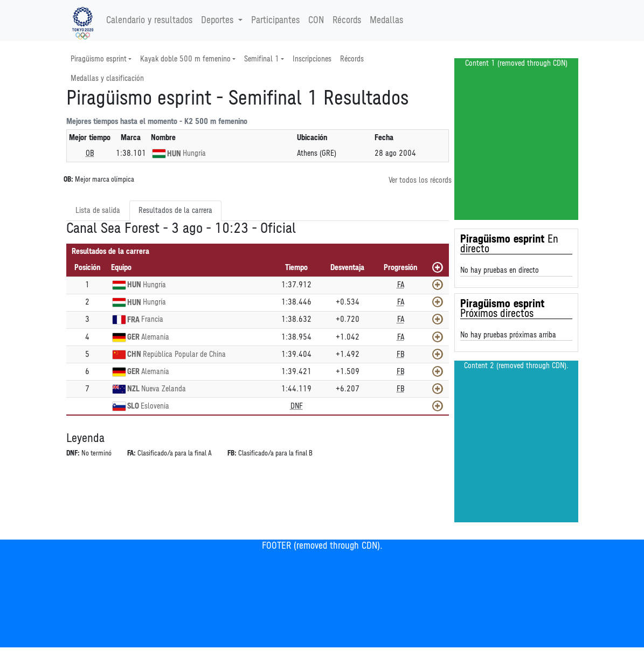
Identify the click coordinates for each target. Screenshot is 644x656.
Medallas (386, 20)
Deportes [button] (219, 20)
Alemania (155, 337)
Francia (152, 319)
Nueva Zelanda (164, 389)
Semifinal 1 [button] (262, 59)
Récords (347, 20)
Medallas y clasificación (107, 78)
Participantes (275, 20)
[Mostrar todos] (438, 267)
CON (316, 20)
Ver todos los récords (420, 180)
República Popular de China (184, 354)
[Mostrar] (438, 285)
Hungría (194, 153)
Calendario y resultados (149, 20)
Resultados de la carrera (175, 210)
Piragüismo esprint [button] (99, 59)
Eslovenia (155, 406)
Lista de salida (98, 210)
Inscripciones (312, 59)
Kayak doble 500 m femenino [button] (185, 59)
